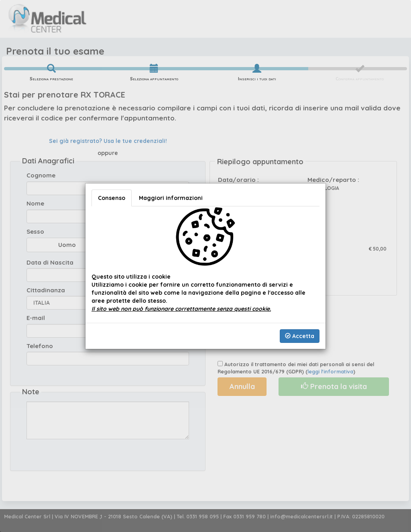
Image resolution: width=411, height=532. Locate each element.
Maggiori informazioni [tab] (171, 198)
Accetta (300, 336)
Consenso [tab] (112, 198)
